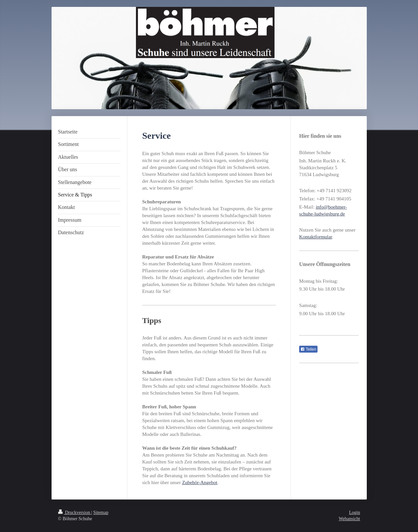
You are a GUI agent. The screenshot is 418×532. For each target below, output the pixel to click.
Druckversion (75, 512)
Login (354, 512)
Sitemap (101, 512)
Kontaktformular (316, 237)
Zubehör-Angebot (200, 482)
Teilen (308, 349)
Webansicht (350, 519)
